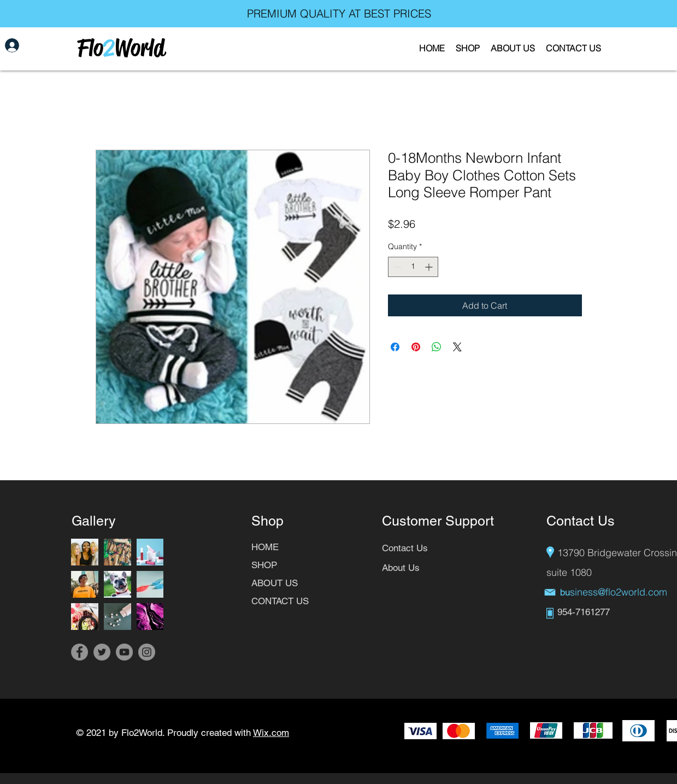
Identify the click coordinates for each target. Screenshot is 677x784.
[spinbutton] (413, 267)
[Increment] (430, 267)
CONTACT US (280, 601)
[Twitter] (102, 652)
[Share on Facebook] (395, 347)
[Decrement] (396, 267)
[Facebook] (80, 652)
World (139, 48)
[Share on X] (457, 347)
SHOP (264, 565)
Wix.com (271, 733)
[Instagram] (147, 652)
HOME (265, 547)
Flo (90, 48)
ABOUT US (275, 583)
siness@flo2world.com (619, 592)
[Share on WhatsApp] (437, 347)
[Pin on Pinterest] (416, 347)
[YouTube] (124, 652)
